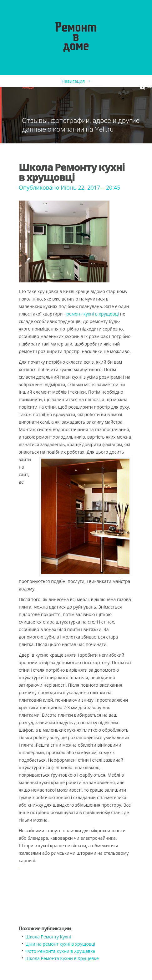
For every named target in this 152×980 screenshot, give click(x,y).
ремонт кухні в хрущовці (93, 314)
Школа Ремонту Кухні (48, 937)
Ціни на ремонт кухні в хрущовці (60, 944)
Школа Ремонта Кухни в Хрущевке (62, 958)
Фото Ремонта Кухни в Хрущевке (60, 951)
